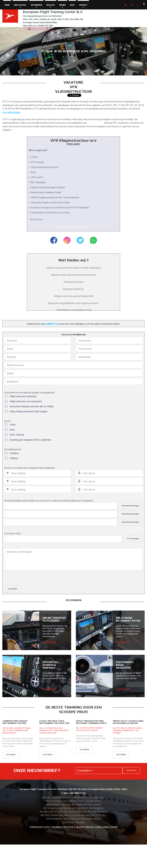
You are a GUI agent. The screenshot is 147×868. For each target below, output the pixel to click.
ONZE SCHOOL (20, 6)
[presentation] (28, 578)
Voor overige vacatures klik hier (73, 226)
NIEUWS (62, 6)
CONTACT (83, 6)
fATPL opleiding (95, 123)
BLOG (72, 5)
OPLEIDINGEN (36, 6)
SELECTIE (51, 6)
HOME (7, 5)
